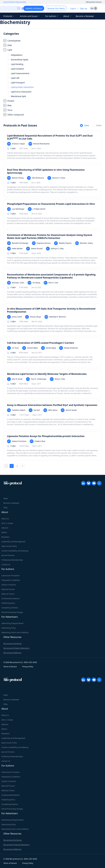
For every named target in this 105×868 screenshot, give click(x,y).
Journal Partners (8, 555)
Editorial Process (8, 589)
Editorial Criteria (8, 594)
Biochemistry (15, 22)
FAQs (6, 508)
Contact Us (6, 565)
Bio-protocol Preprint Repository (17, 648)
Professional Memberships (12, 560)
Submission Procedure (10, 576)
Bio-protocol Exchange (12, 644)
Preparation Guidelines (11, 580)
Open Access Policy (9, 546)
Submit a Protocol (9, 585)
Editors (4, 532)
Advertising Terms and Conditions (15, 633)
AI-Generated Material (10, 599)
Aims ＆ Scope (7, 523)
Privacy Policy (28, 667)
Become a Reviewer (85, 16)
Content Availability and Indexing (15, 551)
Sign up (83, 8)
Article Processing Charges (12, 612)
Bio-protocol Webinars (12, 653)
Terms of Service (10, 667)
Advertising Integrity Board (12, 623)
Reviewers (6, 537)
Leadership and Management (13, 542)
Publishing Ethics (8, 603)
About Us (5, 519)
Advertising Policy (9, 628)
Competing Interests (10, 608)
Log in (73, 8)
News (6, 498)
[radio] (84, 126)
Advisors (5, 528)
